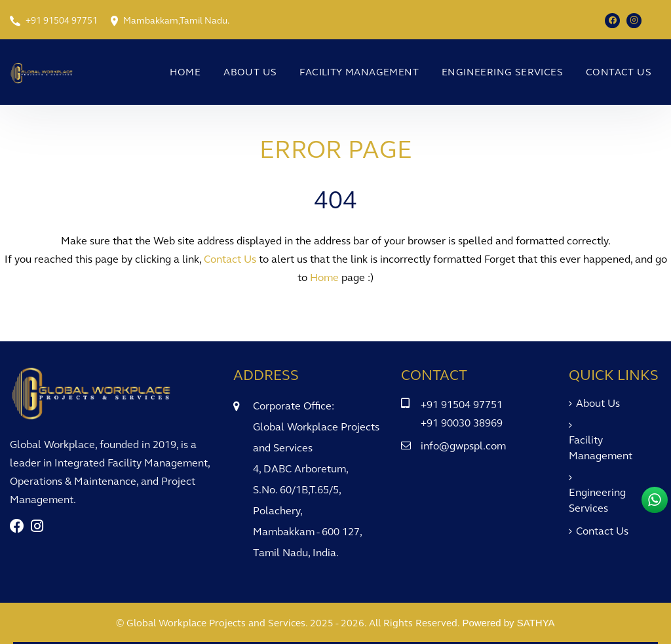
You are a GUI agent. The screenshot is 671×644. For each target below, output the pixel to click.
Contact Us (619, 72)
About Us (250, 72)
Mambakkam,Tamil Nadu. (176, 21)
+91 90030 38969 (462, 423)
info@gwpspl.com (463, 446)
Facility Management (359, 72)
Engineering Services (502, 72)
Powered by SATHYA (508, 623)
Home (185, 72)
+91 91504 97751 (62, 21)
